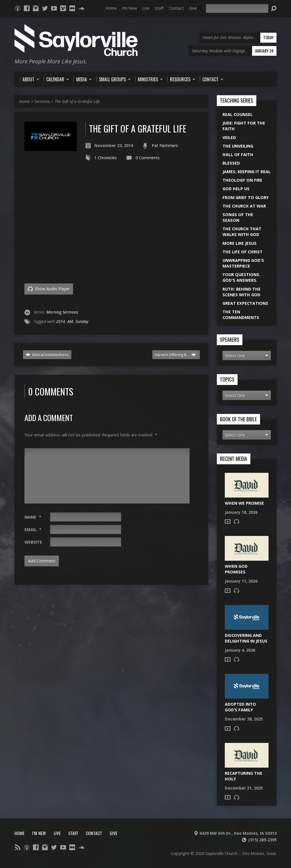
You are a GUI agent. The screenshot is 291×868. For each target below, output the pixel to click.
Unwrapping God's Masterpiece (243, 263)
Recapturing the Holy (244, 776)
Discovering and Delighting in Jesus (246, 638)
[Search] (237, 8)
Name (33, 517)
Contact (176, 8)
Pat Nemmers (165, 145)
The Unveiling (238, 146)
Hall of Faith (238, 155)
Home (111, 8)
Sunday (82, 321)
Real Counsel (238, 114)
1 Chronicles (106, 158)
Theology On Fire (242, 180)
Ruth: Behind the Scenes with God (242, 292)
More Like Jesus (240, 243)
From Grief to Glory (246, 197)
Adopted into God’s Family (240, 707)
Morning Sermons (62, 312)
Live (146, 8)
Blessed (231, 163)
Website (33, 542)
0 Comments (148, 158)
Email (33, 530)
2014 (61, 321)
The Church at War (244, 206)
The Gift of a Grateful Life (77, 101)
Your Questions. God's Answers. (241, 277)
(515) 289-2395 (262, 840)
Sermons (42, 101)
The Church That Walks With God (242, 232)
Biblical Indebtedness (47, 355)
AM (70, 321)
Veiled (229, 137)
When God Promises (236, 569)
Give (193, 8)
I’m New (129, 8)
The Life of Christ (243, 252)
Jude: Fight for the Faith (244, 126)
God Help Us (236, 189)
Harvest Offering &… (175, 355)
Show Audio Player (49, 289)
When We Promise (244, 503)
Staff (159, 8)
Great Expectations (245, 303)
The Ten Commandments (241, 315)
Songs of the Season (238, 217)
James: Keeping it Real (247, 172)
